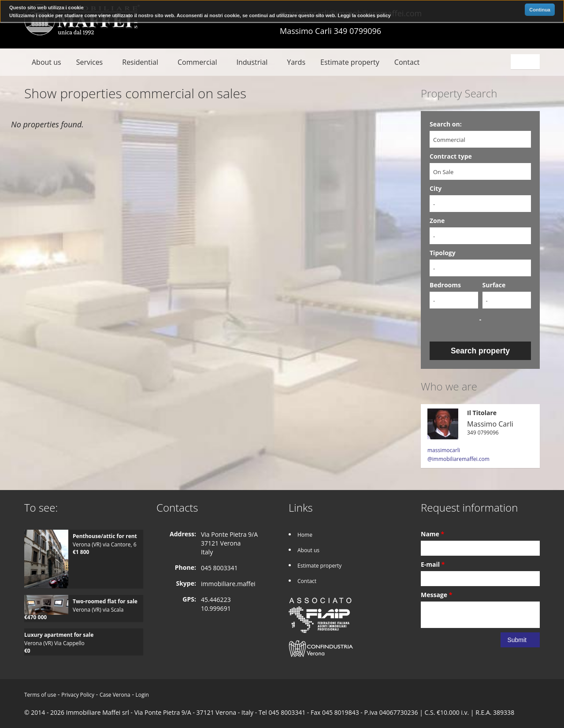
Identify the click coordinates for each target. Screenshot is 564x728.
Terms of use (40, 695)
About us (46, 62)
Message (436, 595)
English (527, 62)
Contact (407, 62)
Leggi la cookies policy (364, 15)
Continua (540, 10)
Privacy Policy (78, 695)
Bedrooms (445, 285)
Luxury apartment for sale (59, 635)
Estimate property (350, 62)
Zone (437, 221)
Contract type (451, 156)
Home (305, 535)
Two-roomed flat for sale (105, 601)
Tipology (443, 253)
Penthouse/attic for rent (105, 536)
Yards (296, 62)
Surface (494, 285)
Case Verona (115, 695)
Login (142, 695)
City (436, 188)
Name (432, 534)
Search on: (446, 124)
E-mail (433, 564)
